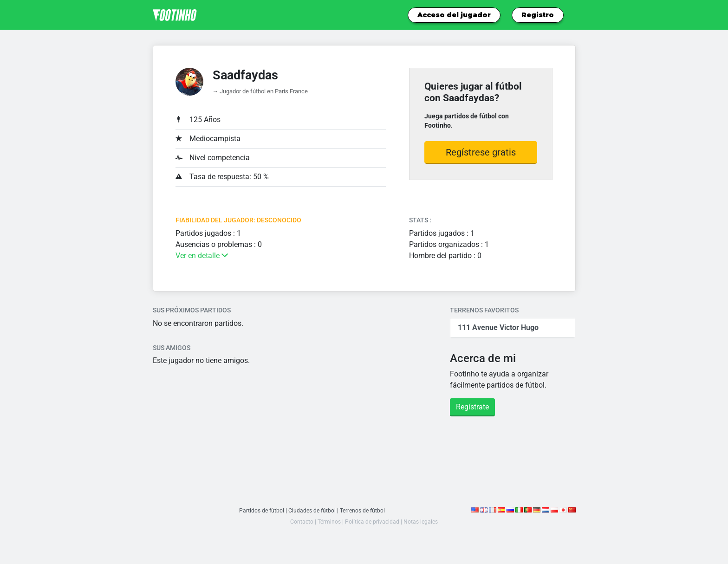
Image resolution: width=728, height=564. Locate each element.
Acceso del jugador (454, 15)
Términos (328, 522)
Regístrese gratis (481, 152)
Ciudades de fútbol (311, 510)
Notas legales (422, 522)
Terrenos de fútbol (364, 510)
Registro (538, 15)
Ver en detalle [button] (202, 256)
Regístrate (472, 407)
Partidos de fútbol (259, 510)
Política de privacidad (372, 522)
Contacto (300, 522)
